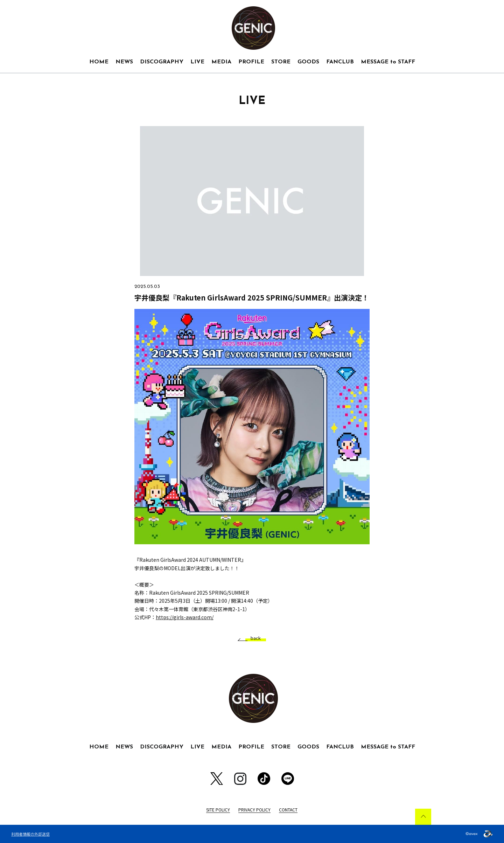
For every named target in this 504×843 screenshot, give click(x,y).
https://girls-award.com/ (185, 617)
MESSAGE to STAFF (388, 62)
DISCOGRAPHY (162, 62)
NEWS (124, 62)
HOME (99, 62)
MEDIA (221, 62)
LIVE (197, 62)
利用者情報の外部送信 (30, 834)
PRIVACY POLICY (254, 810)
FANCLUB (340, 62)
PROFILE (251, 62)
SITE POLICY (218, 810)
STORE (281, 62)
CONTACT (288, 810)
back (253, 638)
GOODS (308, 62)
